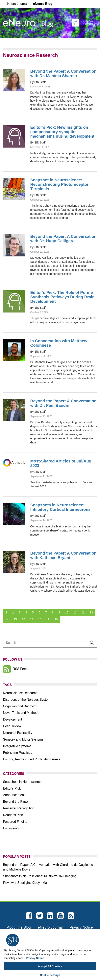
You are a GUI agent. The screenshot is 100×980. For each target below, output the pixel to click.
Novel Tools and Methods (21, 713)
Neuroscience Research (20, 693)
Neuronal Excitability (18, 733)
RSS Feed (15, 669)
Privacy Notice (81, 927)
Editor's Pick (12, 788)
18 (40, 619)
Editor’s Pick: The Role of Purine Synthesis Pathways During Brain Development (62, 297)
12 (83, 612)
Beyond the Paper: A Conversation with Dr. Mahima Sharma (63, 73)
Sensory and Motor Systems (23, 739)
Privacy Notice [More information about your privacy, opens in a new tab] (35, 958)
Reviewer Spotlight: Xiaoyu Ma (25, 883)
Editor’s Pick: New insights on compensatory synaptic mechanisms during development (62, 132)
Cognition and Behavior (20, 706)
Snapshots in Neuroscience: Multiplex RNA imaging (40, 876)
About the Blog (19, 927)
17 (32, 619)
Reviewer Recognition (19, 808)
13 (91, 612)
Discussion (11, 828)
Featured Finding (15, 822)
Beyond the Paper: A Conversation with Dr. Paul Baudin (63, 403)
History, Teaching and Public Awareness (32, 759)
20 (56, 619)
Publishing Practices (18, 753)
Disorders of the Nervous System (27, 700)
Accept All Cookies (50, 966)
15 (15, 619)
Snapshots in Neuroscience (23, 782)
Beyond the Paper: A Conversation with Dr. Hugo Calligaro (63, 239)
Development (12, 719)
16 (23, 619)
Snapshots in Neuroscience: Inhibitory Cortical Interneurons (60, 507)
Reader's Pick (13, 815)
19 (48, 619)
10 (67, 612)
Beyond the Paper (16, 802)
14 (7, 619)
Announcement (14, 795)
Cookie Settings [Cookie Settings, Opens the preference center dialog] (50, 975)
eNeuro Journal (16, 4)
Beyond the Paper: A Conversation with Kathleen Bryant (63, 555)
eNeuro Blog (43, 4)
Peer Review (12, 726)
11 (75, 612)
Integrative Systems (17, 746)
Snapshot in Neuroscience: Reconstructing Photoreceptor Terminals (59, 184)
